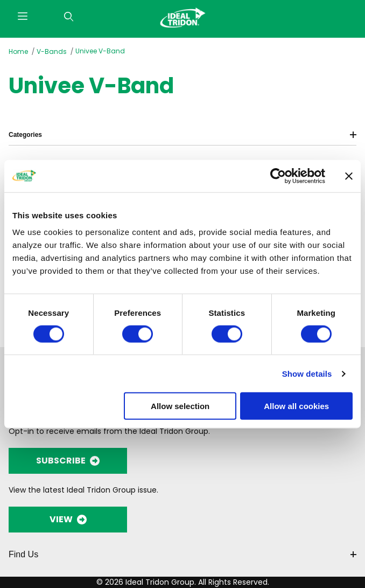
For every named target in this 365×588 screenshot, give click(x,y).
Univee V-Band (100, 51)
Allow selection (180, 406)
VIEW (68, 519)
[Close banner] (349, 176)
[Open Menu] (23, 17)
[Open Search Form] (69, 17)
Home (18, 51)
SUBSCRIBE (68, 461)
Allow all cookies (296, 406)
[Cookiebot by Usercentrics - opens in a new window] (278, 176)
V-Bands (52, 51)
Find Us (182, 554)
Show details (307, 373)
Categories (182, 135)
